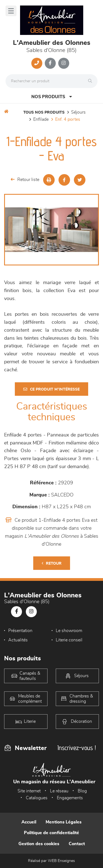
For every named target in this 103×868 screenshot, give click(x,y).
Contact (77, 844)
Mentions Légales (64, 822)
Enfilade (41, 119)
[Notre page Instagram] (64, 63)
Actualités (18, 640)
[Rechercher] (91, 81)
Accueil (29, 822)
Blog (82, 791)
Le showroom (69, 631)
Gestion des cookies (39, 844)
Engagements (70, 798)
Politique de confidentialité (51, 833)
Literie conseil (69, 640)
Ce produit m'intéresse (51, 389)
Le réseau (59, 791)
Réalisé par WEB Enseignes (51, 861)
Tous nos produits (44, 112)
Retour (52, 563)
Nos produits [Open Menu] (52, 97)
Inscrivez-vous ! (77, 748)
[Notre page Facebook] (50, 63)
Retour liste (25, 179)
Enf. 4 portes (68, 119)
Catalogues (37, 798)
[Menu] (11, 11)
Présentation (20, 631)
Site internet (29, 791)
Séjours (78, 112)
